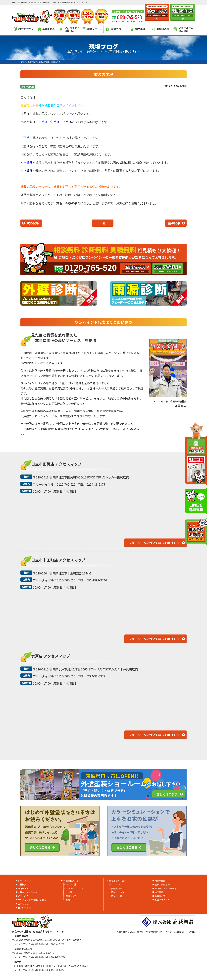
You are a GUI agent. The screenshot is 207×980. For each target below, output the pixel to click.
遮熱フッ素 (117, 896)
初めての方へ (24, 29)
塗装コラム (115, 29)
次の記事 (33, 223)
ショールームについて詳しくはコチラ (154, 543)
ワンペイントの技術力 (69, 29)
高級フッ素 (71, 896)
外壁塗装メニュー (72, 881)
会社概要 (22, 884)
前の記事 (174, 223)
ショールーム (24, 888)
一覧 (103, 223)
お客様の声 (161, 29)
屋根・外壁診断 (162, 884)
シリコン (115, 884)
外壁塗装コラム (162, 900)
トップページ (24, 881)
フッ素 (69, 892)
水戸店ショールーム (27, 892)
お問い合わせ (24, 908)
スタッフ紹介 (24, 904)
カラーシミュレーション (166, 888)
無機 (68, 900)
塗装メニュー (92, 29)
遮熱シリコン (118, 892)
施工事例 (138, 29)
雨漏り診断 (160, 881)
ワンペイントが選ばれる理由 (32, 900)
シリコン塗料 (72, 884)
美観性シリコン (119, 888)
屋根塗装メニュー (118, 881)
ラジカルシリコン (74, 888)
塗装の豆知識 (28, 87)
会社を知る (47, 29)
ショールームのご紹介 (183, 29)
